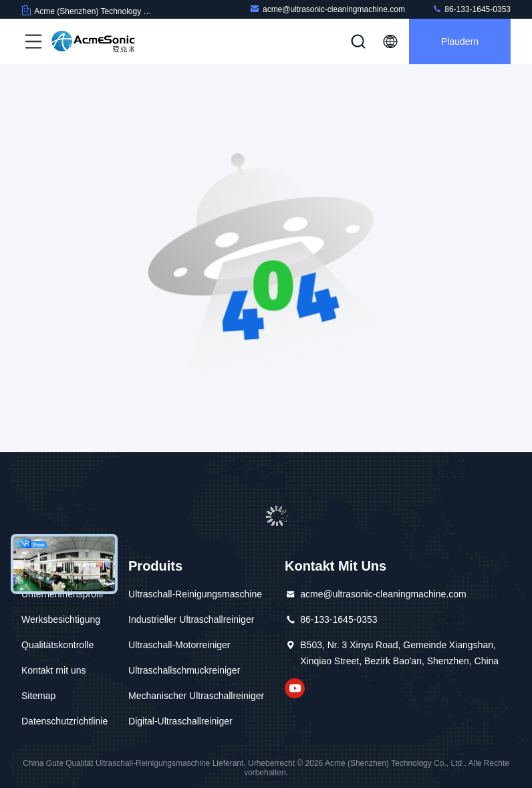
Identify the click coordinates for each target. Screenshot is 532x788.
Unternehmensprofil (62, 594)
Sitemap (38, 696)
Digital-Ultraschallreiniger (180, 721)
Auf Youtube (295, 688)
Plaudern (460, 41)
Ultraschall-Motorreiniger (179, 645)
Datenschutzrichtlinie (64, 721)
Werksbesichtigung (61, 619)
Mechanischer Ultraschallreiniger (196, 696)
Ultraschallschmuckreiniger (184, 670)
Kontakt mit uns (54, 670)
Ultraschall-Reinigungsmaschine (195, 594)
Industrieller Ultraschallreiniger (191, 619)
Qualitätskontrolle (57, 645)
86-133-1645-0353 (471, 9)
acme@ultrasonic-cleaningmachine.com (327, 9)
